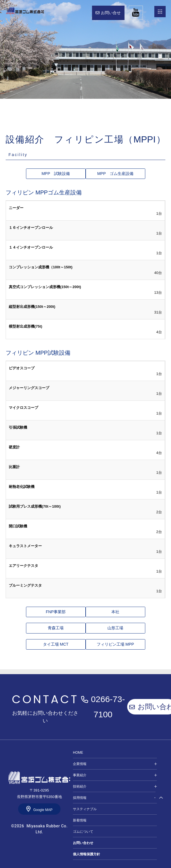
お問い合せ (111, 13)
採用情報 (80, 798)
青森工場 (56, 628)
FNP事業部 (56, 612)
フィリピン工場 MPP (115, 644)
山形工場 (115, 628)
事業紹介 (80, 775)
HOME (25, 11)
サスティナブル (85, 809)
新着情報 (80, 820)
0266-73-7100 (108, 707)
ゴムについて (83, 832)
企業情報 (80, 764)
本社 (115, 612)
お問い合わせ (83, 843)
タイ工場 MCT (56, 644)
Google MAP (43, 810)
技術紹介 (80, 786)
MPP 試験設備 (56, 174)
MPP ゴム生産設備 (115, 174)
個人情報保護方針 (86, 854)
